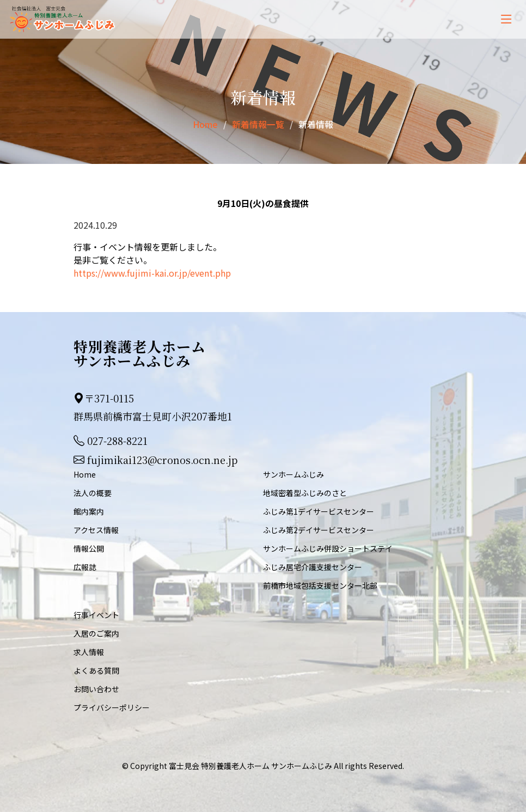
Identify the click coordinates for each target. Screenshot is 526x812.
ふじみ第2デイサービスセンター (319, 529)
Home (205, 124)
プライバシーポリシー (112, 707)
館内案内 (89, 511)
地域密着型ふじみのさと (305, 492)
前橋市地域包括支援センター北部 (320, 585)
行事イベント (96, 614)
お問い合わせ (96, 688)
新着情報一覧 (258, 124)
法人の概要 (93, 492)
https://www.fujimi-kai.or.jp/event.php (152, 272)
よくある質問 (96, 670)
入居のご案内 (96, 633)
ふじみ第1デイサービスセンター (319, 511)
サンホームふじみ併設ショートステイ (328, 548)
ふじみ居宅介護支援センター (313, 566)
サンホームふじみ (293, 474)
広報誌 (85, 566)
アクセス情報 (96, 529)
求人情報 (89, 651)
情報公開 (89, 548)
